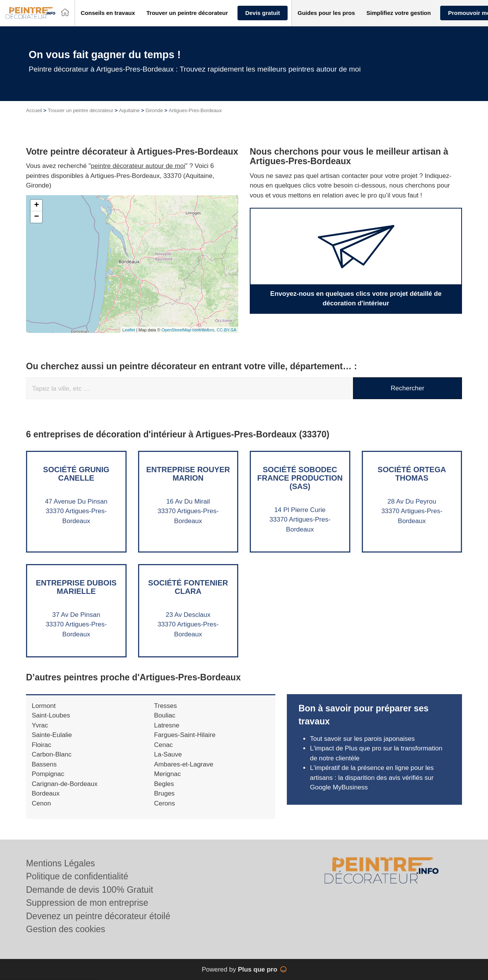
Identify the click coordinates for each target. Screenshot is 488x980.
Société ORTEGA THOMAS (412, 474)
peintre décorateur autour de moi (138, 166)
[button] (108, 13)
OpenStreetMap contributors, (189, 330)
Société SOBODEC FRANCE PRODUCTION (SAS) (300, 478)
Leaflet (129, 330)
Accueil (34, 110)
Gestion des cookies (66, 929)
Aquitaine (129, 110)
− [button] (37, 217)
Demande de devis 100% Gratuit (89, 890)
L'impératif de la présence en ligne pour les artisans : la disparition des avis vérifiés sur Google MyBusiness (372, 778)
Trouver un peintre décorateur (81, 110)
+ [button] (37, 205)
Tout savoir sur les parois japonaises (362, 739)
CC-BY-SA (226, 330)
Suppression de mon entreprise (87, 903)
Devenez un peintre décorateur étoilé (98, 916)
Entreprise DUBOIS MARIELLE (76, 587)
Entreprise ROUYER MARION (188, 474)
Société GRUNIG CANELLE (76, 474)
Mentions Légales (60, 863)
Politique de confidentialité (77, 876)
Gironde (154, 110)
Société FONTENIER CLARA (188, 587)
